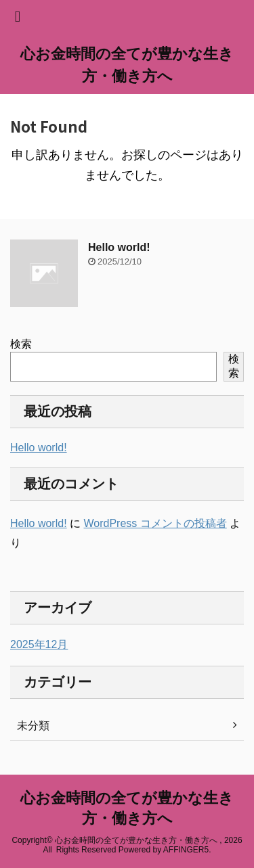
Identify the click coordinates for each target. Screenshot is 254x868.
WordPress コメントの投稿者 (155, 523)
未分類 (33, 726)
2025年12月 (39, 644)
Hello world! (119, 247)
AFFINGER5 (186, 850)
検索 (21, 344)
